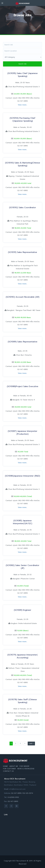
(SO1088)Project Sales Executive (23, 386)
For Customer (9, 769)
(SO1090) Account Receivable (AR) (23, 297)
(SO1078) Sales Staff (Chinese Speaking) (22, 701)
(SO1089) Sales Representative (23, 342)
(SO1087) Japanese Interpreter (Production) (23, 433)
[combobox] (22, 57)
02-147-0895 (13, 801)
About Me (14, 766)
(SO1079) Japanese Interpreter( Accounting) (22, 656)
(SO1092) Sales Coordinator (23, 207)
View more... (23, 105)
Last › (31, 743)
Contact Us (8, 771)
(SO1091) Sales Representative (22, 252)
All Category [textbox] (10, 57)
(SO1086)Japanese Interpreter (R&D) (22, 476)
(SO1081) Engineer (23, 610)
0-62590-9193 (13, 797)
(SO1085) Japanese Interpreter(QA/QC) (23, 522)
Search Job (23, 64)
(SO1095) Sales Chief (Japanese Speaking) (22, 75)
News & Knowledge (26, 769)
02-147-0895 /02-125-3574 (22, 793)
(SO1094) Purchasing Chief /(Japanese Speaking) (22, 119)
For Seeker (24, 766)
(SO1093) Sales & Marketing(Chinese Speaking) (23, 164)
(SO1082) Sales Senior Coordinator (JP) (23, 567)
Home (5, 766)
